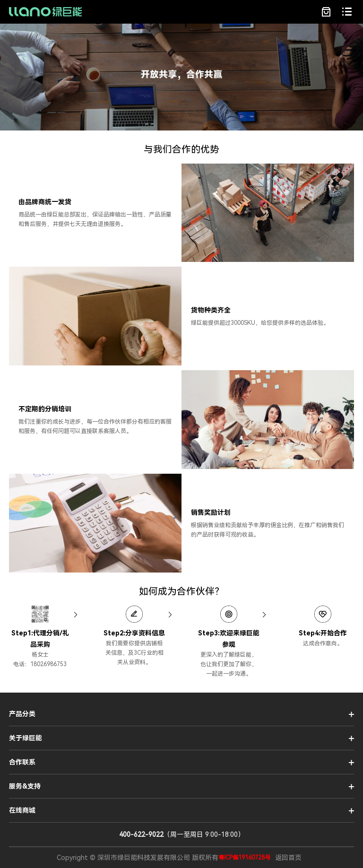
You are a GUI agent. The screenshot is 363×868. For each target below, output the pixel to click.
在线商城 (22, 810)
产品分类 (22, 714)
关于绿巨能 (26, 738)
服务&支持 (25, 786)
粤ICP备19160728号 (244, 858)
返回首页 (288, 858)
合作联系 (22, 762)
